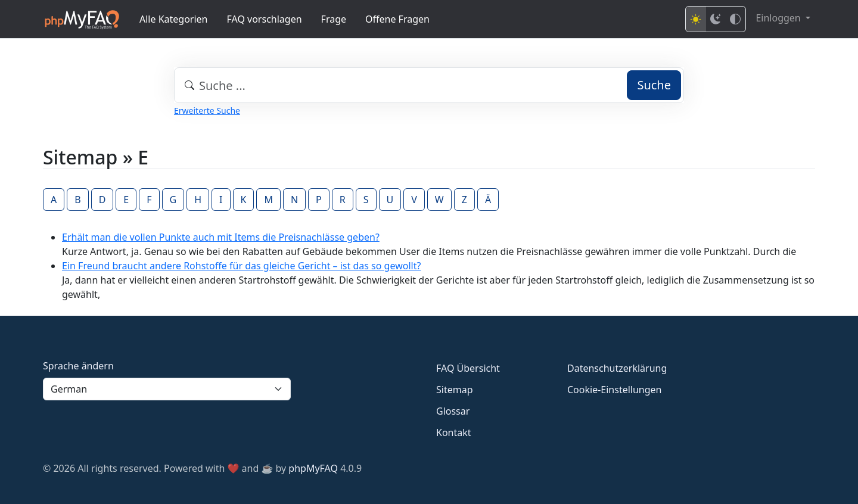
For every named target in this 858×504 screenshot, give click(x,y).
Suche (654, 85)
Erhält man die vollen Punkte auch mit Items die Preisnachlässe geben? (221, 237)
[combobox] (429, 85)
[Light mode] (696, 19)
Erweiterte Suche (207, 111)
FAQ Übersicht (468, 368)
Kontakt (454, 433)
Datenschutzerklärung (617, 368)
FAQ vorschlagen (265, 19)
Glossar (453, 411)
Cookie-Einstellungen (614, 390)
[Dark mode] (716, 19)
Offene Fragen (397, 19)
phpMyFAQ (313, 468)
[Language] (167, 389)
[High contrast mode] (735, 19)
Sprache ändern (78, 366)
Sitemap (455, 390)
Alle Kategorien (174, 19)
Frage (334, 19)
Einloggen (779, 18)
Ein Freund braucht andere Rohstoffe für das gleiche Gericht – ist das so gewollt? (241, 266)
